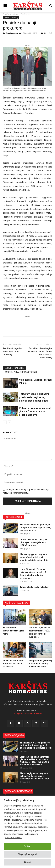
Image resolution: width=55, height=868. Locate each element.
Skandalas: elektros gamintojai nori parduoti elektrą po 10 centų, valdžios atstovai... (36, 528)
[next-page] (9, 422)
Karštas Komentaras (12, 33)
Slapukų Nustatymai (27, 854)
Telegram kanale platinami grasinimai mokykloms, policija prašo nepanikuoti (34, 397)
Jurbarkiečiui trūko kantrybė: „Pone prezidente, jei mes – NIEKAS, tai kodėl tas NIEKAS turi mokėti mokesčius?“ (34, 761)
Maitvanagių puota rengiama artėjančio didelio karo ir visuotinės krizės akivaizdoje (34, 557)
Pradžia (6, 14)
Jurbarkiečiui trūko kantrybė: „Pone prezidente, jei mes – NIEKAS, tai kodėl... (34, 542)
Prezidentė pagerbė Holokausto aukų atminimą (12, 351)
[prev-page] (5, 422)
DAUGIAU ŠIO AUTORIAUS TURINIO (21, 372)
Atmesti (28, 862)
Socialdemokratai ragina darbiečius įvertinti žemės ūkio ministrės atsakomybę (40, 353)
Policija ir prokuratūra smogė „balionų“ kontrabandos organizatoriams (35, 411)
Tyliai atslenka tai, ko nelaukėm (35, 587)
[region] (27, 832)
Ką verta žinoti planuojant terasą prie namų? (13, 631)
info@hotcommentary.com (28, 714)
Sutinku (28, 846)
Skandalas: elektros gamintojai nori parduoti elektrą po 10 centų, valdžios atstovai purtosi (36, 745)
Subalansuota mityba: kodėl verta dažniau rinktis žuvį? (13, 664)
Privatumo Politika (13, 838)
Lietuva (15, 14)
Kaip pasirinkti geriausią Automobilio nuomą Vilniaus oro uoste (40, 664)
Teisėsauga (25, 14)
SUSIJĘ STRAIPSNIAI (14, 368)
